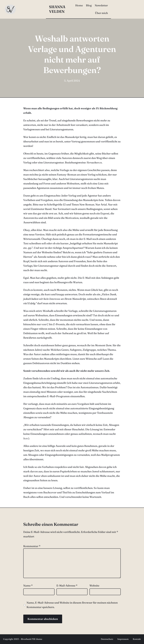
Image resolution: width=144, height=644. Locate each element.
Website (94, 585)
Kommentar (32, 546)
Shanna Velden (57, 9)
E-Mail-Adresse (67, 585)
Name (28, 585)
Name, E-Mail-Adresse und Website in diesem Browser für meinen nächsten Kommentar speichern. (72, 605)
